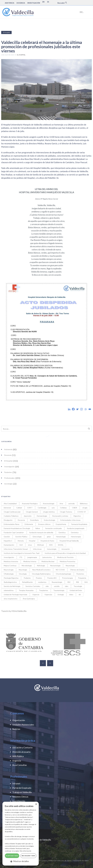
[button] (21, 861)
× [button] (36, 804)
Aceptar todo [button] (12, 856)
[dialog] (21, 834)
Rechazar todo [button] (28, 856)
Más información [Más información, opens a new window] (26, 851)
